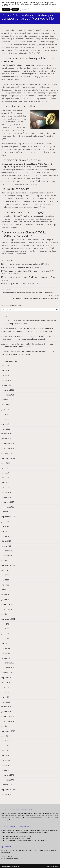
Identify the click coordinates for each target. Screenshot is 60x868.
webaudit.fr (22, 850)
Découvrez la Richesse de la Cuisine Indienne (22, 264)
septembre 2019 (8, 731)
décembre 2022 (8, 551)
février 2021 (6, 653)
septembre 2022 (8, 565)
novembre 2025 (8, 395)
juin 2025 (5, 414)
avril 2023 (5, 531)
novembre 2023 (8, 507)
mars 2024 (6, 487)
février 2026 (6, 380)
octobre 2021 (7, 614)
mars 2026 (6, 375)
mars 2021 (6, 648)
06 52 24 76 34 (8, 857)
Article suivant (36, 297)
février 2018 (6, 794)
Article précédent (27, 291)
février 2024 (6, 492)
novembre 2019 (8, 721)
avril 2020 (5, 697)
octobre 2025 (7, 400)
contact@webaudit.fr (12, 859)
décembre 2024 (8, 444)
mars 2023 (6, 536)
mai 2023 (5, 526)
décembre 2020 (8, 663)
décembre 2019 (8, 716)
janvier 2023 (6, 546)
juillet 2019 (6, 741)
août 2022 (6, 570)
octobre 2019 (7, 726)
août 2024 (6, 463)
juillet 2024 (6, 468)
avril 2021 (5, 643)
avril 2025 (5, 424)
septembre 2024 (8, 458)
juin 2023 (5, 522)
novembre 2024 (8, 448)
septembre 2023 (8, 517)
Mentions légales (17, 866)
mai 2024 (5, 478)
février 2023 (6, 541)
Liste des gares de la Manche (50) (17, 283)
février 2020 (6, 707)
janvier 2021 (6, 658)
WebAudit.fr (55, 866)
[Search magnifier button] (57, 310)
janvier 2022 (6, 600)
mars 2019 (6, 760)
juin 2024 (5, 473)
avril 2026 (5, 370)
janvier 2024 (6, 497)
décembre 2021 (8, 604)
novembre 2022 (8, 556)
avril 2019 (5, 755)
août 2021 (6, 624)
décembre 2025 (8, 390)
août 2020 (6, 682)
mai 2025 (5, 419)
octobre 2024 (7, 453)
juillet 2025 (6, 409)
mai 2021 (5, 638)
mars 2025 (6, 429)
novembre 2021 (8, 609)
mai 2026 (5, 366)
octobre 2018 (7, 785)
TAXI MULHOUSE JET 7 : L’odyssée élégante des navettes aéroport (30, 277)
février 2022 (6, 595)
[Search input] (29, 310)
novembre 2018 (8, 780)
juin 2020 (5, 692)
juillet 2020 (6, 687)
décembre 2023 (8, 502)
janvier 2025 (6, 439)
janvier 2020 (6, 712)
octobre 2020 (7, 673)
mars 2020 (6, 702)
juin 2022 (5, 575)
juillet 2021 (6, 629)
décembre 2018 (8, 775)
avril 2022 (5, 585)
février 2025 (6, 434)
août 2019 (6, 736)
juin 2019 (5, 746)
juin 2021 (5, 634)
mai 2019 (5, 751)
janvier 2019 (6, 770)
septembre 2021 (8, 619)
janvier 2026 (6, 385)
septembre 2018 (8, 790)
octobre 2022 (7, 560)
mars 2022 (6, 590)
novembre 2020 (8, 668)
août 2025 (6, 405)
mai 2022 (5, 580)
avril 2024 (5, 483)
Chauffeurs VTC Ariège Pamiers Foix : (18, 267)
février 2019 (6, 765)
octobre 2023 (7, 512)
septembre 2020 (8, 678)
